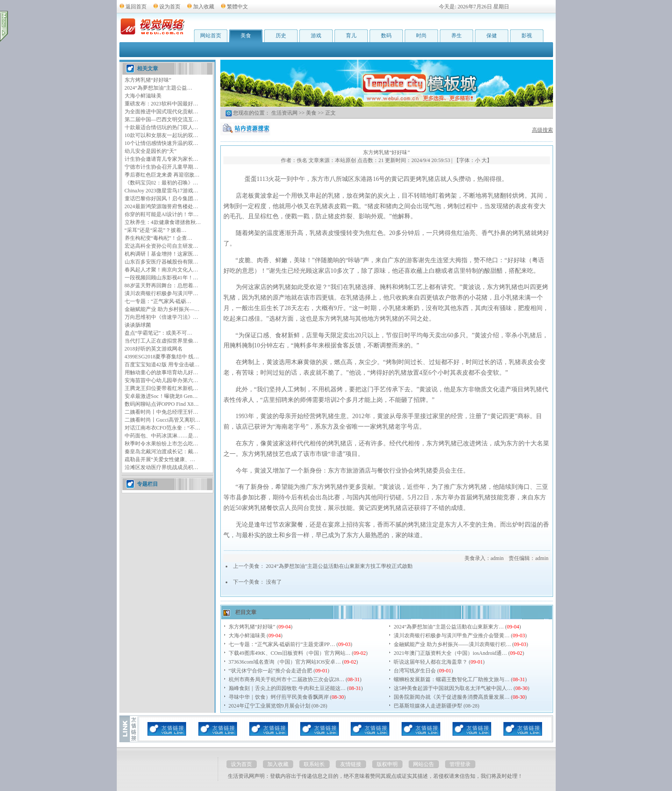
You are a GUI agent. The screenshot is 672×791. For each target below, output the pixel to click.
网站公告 (424, 764)
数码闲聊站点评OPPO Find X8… (162, 404)
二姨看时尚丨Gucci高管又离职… (163, 420)
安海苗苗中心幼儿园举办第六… (162, 380)
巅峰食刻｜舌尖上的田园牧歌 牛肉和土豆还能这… (287, 688)
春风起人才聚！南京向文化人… (162, 270)
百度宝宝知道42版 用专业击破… (162, 365)
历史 (281, 36)
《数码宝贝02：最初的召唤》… (162, 183)
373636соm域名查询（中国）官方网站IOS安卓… (285, 662)
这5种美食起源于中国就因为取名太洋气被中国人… (453, 688)
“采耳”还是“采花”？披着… (156, 230)
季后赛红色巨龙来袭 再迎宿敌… (162, 175)
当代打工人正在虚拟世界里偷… (162, 341)
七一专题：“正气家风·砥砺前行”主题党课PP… (282, 644)
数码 (386, 36)
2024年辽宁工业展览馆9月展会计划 (270, 706)
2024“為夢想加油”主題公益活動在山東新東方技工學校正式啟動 (340, 566)
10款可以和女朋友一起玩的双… (162, 135)
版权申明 (387, 764)
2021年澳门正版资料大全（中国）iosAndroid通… (450, 653)
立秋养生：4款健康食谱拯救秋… (163, 222)
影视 (527, 36)
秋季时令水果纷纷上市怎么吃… (162, 444)
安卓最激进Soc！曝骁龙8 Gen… (161, 396)
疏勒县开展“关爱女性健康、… (160, 459)
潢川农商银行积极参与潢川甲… (162, 293)
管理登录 (460, 764)
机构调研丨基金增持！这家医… (162, 254)
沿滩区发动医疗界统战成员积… (162, 467)
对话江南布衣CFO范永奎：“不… (163, 428)
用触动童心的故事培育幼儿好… (162, 372)
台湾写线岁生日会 (415, 671)
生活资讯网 (284, 113)
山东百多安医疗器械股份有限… (162, 262)
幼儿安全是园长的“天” (151, 151)
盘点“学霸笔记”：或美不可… (159, 333)
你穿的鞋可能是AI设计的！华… (162, 214)
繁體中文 (237, 7)
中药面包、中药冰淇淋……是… (162, 436)
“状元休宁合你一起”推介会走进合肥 (271, 671)
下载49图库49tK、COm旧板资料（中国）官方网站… (290, 653)
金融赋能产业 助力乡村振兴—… (162, 309)
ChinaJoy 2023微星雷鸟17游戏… (162, 191)
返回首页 (136, 7)
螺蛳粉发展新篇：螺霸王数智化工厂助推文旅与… (452, 679)
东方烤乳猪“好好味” (148, 80)
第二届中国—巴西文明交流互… (162, 119)
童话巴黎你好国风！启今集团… (162, 199)
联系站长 (314, 764)
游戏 (316, 36)
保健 (492, 36)
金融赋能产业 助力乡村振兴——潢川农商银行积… (452, 644)
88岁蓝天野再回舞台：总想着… (162, 285)
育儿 (351, 36)
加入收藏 (204, 7)
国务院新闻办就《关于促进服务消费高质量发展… (452, 697)
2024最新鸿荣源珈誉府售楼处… (162, 206)
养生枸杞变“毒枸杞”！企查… (159, 238)
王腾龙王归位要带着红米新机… (162, 388)
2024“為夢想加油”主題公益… (159, 88)
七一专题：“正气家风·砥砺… (158, 301)
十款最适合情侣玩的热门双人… (162, 127)
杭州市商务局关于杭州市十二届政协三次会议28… (287, 679)
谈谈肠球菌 (138, 325)
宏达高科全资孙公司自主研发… (162, 246)
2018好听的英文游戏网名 (154, 349)
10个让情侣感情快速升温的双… (162, 143)
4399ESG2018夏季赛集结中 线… (162, 357)
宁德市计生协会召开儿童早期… (162, 167)
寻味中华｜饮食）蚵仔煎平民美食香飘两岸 (279, 697)
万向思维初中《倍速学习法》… (162, 317)
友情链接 (351, 764)
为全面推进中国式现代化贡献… (162, 112)
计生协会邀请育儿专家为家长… (162, 159)
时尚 (421, 36)
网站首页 (211, 36)
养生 (456, 36)
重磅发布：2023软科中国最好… (162, 104)
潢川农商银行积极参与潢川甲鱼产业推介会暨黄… (452, 636)
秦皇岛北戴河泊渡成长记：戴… (162, 451)
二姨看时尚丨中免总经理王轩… (162, 412)
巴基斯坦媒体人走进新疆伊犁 (428, 706)
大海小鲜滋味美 (143, 96)
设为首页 (170, 7)
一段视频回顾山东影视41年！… (162, 278)
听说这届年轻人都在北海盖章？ (431, 662)
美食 (246, 36)
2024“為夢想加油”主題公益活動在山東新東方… (449, 627)
